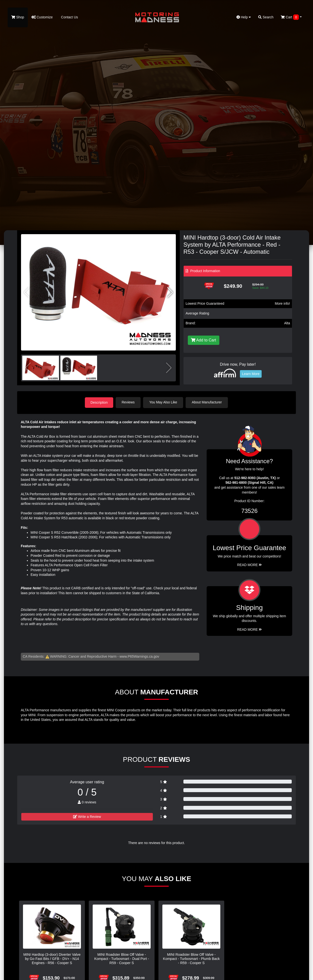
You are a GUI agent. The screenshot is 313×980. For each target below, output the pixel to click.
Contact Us (69, 17)
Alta (287, 323)
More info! (282, 303)
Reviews (129, 402)
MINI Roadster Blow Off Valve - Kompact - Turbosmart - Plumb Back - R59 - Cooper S (191, 959)
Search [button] (266, 17)
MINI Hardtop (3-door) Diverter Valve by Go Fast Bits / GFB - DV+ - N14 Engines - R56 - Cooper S (52, 959)
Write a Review (87, 816)
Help (244, 17)
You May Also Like (164, 402)
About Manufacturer (207, 402)
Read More (250, 565)
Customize (42, 17)
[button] (170, 292)
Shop (18, 17)
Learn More (251, 374)
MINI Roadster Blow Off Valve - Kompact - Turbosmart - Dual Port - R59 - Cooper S (122, 959)
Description (99, 402)
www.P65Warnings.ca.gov (139, 656)
